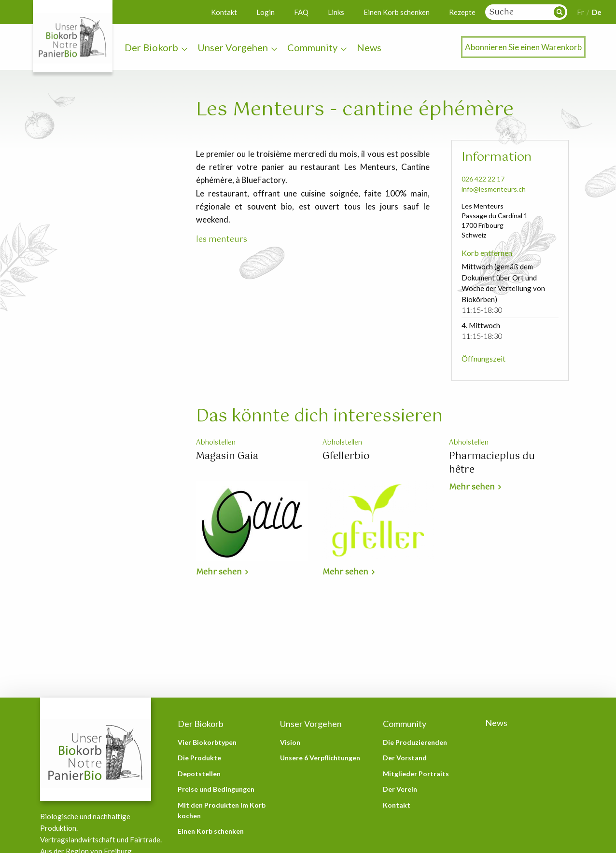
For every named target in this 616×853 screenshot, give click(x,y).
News (496, 723)
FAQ (301, 12)
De (597, 12)
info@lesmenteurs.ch (494, 189)
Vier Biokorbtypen (207, 742)
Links (336, 12)
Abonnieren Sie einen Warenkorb (523, 47)
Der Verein (400, 789)
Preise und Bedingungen (216, 789)
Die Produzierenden (415, 742)
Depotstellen (199, 774)
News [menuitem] (369, 47)
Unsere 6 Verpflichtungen (320, 758)
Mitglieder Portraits (416, 774)
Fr (581, 12)
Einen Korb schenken (397, 12)
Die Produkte (199, 758)
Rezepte (462, 12)
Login (266, 12)
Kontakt (224, 12)
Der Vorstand (405, 758)
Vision (290, 742)
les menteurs (222, 240)
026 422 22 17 (483, 179)
